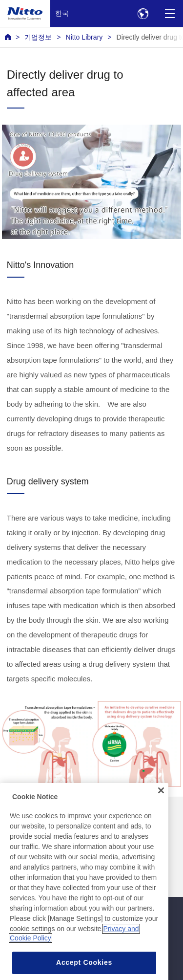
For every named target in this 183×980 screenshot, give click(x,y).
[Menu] (170, 13)
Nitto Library (84, 37)
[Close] (161, 806)
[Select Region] (143, 13)
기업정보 (38, 37)
